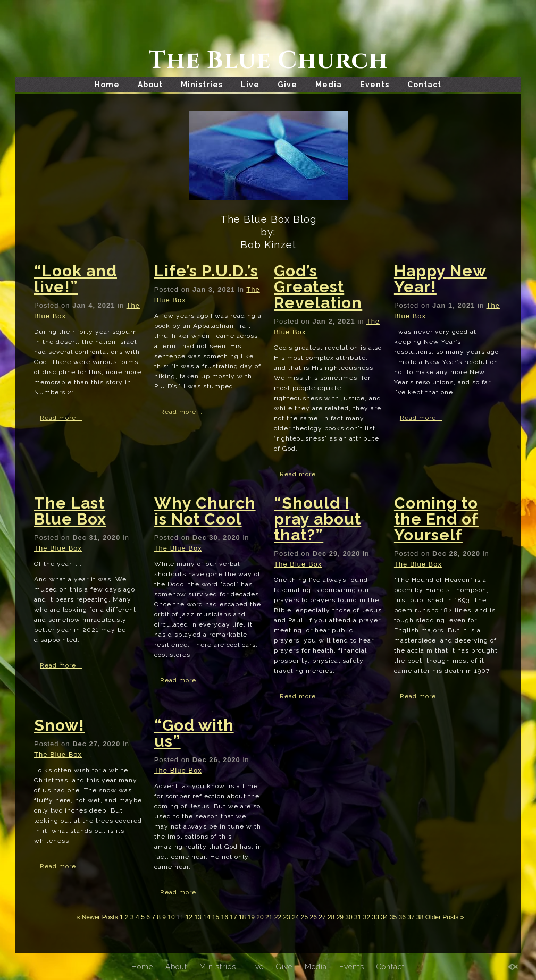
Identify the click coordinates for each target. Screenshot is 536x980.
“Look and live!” (76, 279)
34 (384, 917)
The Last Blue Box (70, 511)
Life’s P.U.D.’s (206, 271)
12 (189, 917)
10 (171, 917)
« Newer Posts (97, 917)
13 (198, 917)
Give (287, 85)
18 (242, 917)
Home (107, 85)
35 (393, 917)
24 (295, 917)
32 (367, 917)
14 (207, 917)
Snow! (59, 725)
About (150, 85)
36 (402, 917)
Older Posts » (445, 917)
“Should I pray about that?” (317, 519)
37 (411, 917)
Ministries (202, 85)
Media (329, 85)
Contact (424, 85)
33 (375, 917)
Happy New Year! (440, 279)
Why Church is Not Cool (205, 511)
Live (250, 85)
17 (233, 917)
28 (331, 917)
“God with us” (194, 733)
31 (358, 917)
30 (349, 917)
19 (251, 917)
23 (286, 917)
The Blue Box (58, 548)
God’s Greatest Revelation (318, 287)
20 (260, 917)
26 (313, 917)
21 (269, 917)
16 (225, 917)
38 (420, 917)
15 (216, 917)
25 (304, 917)
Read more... (61, 418)
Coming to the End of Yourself (436, 519)
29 (340, 917)
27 (322, 917)
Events (375, 85)
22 (278, 917)
